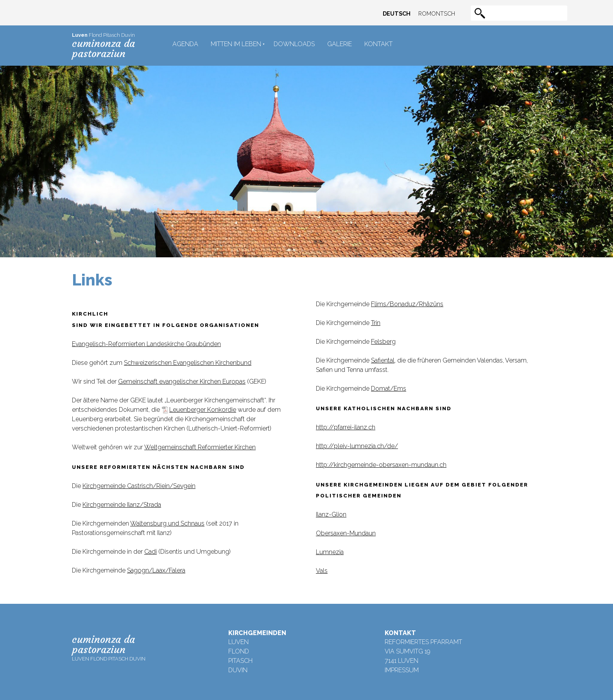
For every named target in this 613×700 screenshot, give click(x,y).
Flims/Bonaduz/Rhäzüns (407, 304)
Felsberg (383, 342)
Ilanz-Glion (331, 514)
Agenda (185, 44)
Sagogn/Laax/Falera (156, 570)
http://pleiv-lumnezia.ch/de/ (357, 446)
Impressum (402, 670)
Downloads (294, 44)
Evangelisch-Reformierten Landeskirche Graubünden (146, 344)
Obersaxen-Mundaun (346, 533)
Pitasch (240, 661)
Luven (238, 642)
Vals (322, 571)
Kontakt (378, 44)
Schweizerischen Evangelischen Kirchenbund (188, 363)
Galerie (340, 44)
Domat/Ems (389, 389)
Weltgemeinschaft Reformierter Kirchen (200, 447)
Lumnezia (330, 552)
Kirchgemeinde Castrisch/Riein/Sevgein (139, 486)
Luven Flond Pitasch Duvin (109, 647)
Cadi (151, 552)
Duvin (238, 670)
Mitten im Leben (236, 44)
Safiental (383, 360)
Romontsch (437, 13)
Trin (376, 323)
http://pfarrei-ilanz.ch (346, 427)
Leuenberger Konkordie (203, 410)
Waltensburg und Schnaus (167, 523)
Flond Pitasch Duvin (103, 46)
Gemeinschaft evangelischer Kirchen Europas (182, 381)
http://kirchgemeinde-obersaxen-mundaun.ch (381, 465)
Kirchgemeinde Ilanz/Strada (122, 505)
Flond (239, 651)
